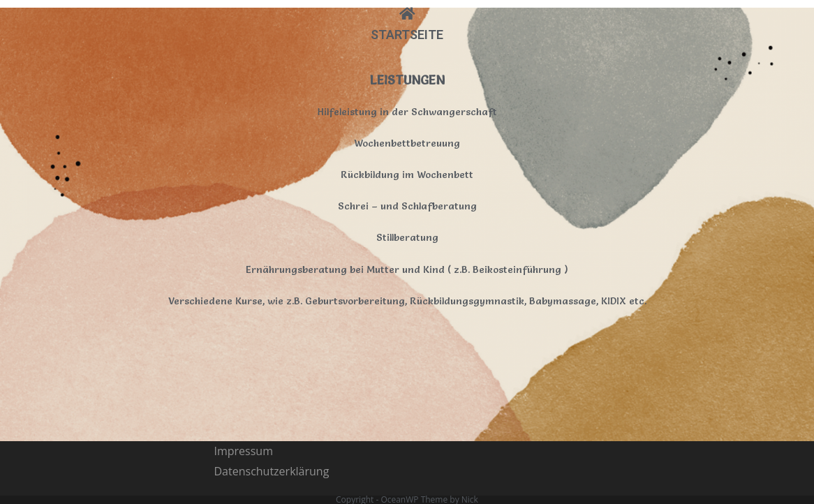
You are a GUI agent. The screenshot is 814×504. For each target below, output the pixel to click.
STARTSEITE (407, 35)
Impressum (244, 341)
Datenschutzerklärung (272, 361)
